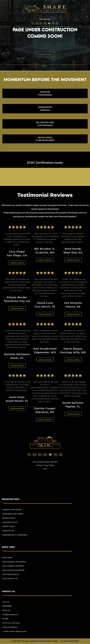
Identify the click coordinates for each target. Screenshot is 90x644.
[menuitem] (16, 511)
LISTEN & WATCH (17, 263)
